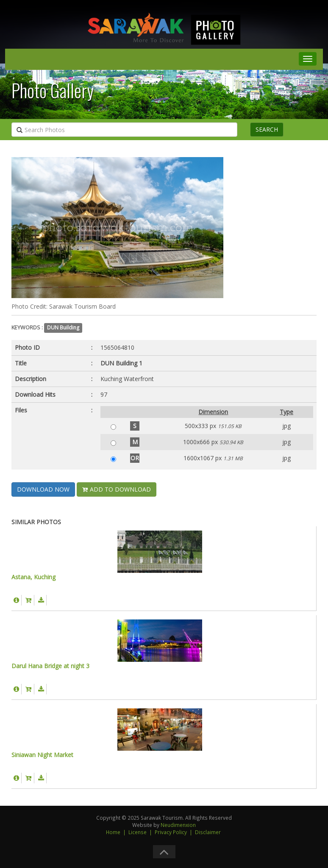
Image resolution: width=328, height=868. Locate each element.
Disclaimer (208, 832)
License (138, 832)
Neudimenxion (178, 825)
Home (113, 832)
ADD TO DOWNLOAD (117, 489)
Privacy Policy (171, 832)
